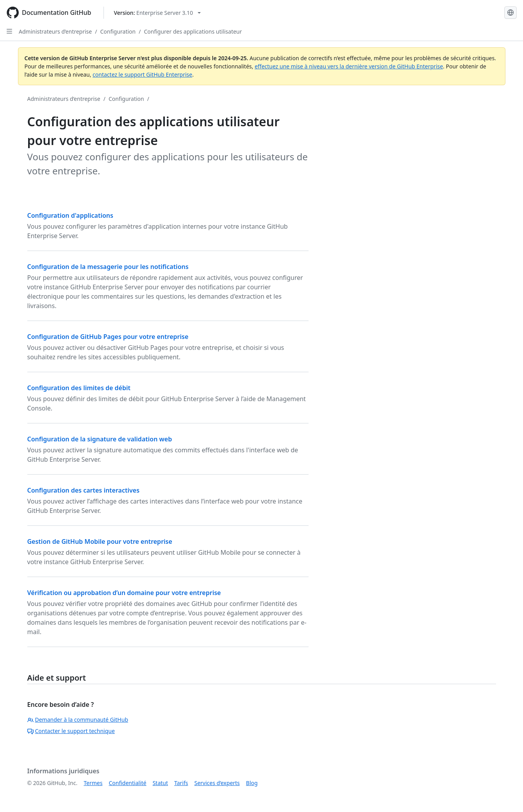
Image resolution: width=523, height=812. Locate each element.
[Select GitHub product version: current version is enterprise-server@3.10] (157, 13)
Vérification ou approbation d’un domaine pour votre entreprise (124, 593)
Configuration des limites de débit (79, 388)
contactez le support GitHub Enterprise (142, 74)
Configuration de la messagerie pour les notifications (108, 267)
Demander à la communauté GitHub (78, 720)
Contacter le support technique (71, 731)
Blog (252, 783)
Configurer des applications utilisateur (193, 31)
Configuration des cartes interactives (84, 490)
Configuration (118, 31)
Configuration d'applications (70, 215)
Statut (160, 783)
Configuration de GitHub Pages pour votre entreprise (108, 337)
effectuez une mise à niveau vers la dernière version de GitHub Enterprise (349, 66)
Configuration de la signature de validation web (100, 439)
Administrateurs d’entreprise (55, 31)
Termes (93, 783)
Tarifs (181, 783)
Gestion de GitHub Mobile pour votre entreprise (100, 541)
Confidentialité (127, 783)
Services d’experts (217, 783)
